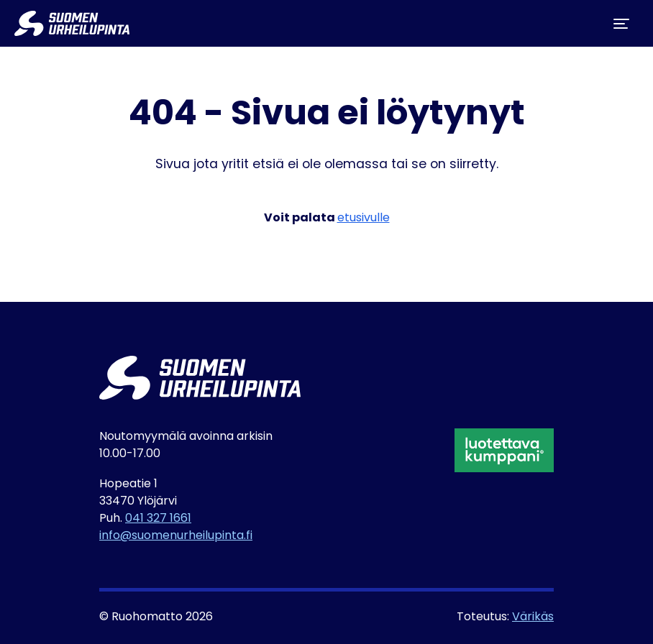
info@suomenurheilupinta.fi (176, 536)
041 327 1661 (158, 519)
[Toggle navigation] (621, 24)
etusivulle (364, 218)
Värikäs (533, 617)
